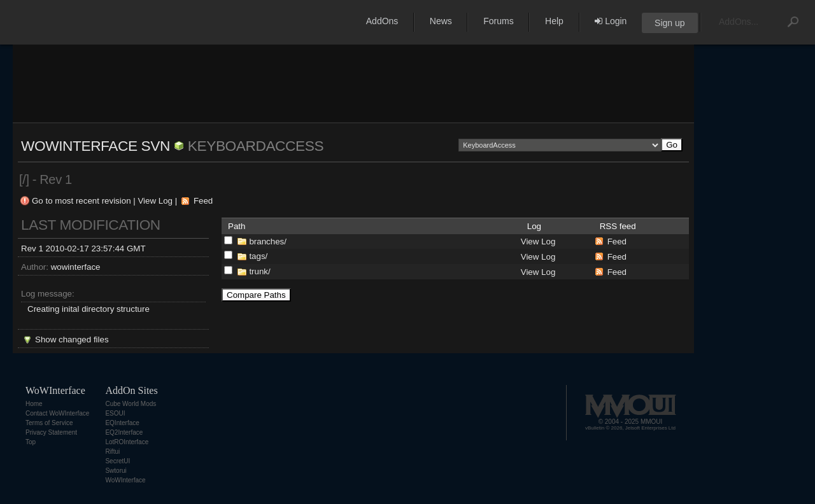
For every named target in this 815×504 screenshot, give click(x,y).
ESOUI (115, 413)
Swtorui (116, 471)
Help (554, 21)
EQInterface (122, 423)
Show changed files (72, 339)
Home (34, 404)
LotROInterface (127, 442)
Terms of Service (49, 423)
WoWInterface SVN (96, 146)
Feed (203, 201)
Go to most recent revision (81, 201)
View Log (155, 201)
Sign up (670, 23)
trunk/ (259, 271)
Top (31, 442)
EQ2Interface (124, 432)
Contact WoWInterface (57, 413)
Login (611, 21)
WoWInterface (125, 480)
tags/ (258, 256)
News (441, 21)
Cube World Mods (131, 404)
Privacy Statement (51, 432)
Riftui (112, 451)
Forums (498, 21)
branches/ (268, 241)
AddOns (382, 21)
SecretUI (117, 461)
